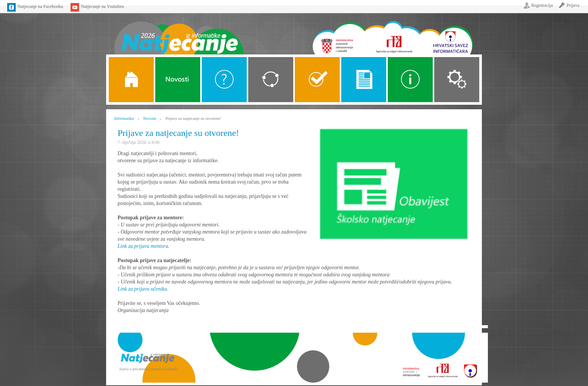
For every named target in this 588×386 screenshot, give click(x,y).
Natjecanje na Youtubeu (102, 6)
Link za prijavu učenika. (143, 289)
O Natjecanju (224, 80)
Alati (410, 80)
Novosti (178, 80)
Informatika (124, 118)
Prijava (573, 5)
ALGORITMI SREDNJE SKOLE (317, 80)
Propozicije (364, 80)
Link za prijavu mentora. (144, 246)
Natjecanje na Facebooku (40, 6)
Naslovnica (179, 33)
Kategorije (271, 80)
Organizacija (457, 80)
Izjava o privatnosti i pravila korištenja (149, 369)
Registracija (542, 5)
